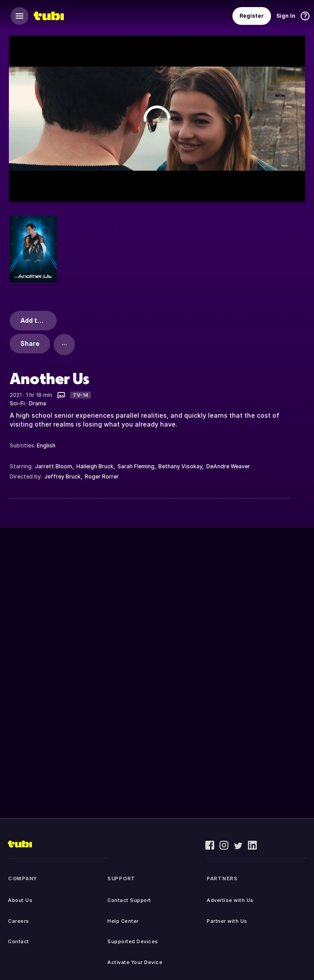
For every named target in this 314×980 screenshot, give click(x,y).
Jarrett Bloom (54, 466)
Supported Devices (133, 941)
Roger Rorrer (102, 476)
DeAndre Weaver (228, 466)
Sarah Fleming (136, 466)
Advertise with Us (230, 900)
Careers (19, 921)
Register (252, 16)
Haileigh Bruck (95, 466)
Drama (37, 403)
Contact (19, 941)
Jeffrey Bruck (63, 476)
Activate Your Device (135, 962)
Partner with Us (227, 921)
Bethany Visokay (180, 466)
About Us (20, 900)
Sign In (286, 16)
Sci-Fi (17, 403)
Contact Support (129, 900)
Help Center (123, 921)
